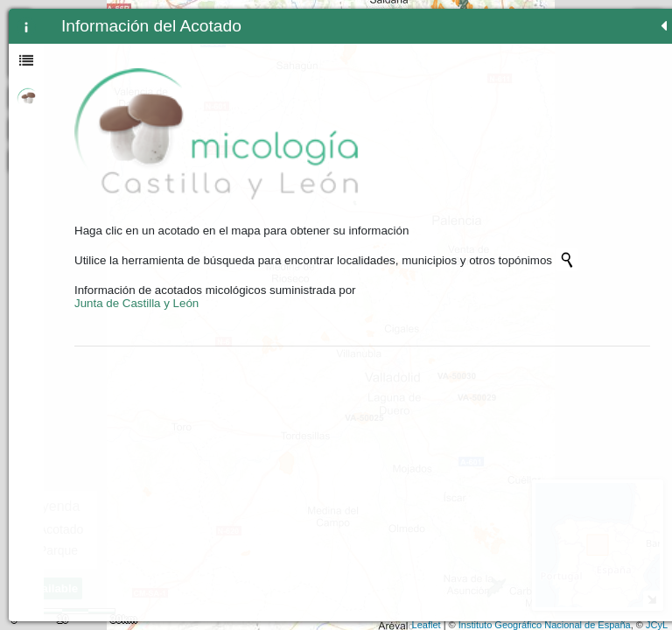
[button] (296, 160)
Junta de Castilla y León (136, 290)
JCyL (657, 625)
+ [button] (296, 20)
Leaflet (427, 625)
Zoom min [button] (296, 66)
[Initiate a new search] (143, 234)
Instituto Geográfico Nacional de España (545, 625)
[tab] (26, 26)
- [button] (296, 43)
